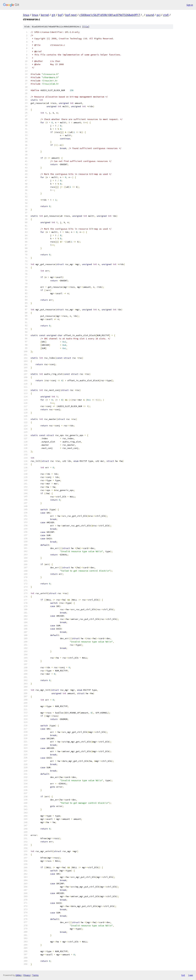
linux (26, 15)
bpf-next (71, 15)
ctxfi (166, 15)
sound (150, 15)
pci (158, 15)
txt (183, 975)
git (53, 15)
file (86, 27)
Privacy (27, 975)
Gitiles (18, 975)
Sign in (190, 5)
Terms (35, 975)
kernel (45, 15)
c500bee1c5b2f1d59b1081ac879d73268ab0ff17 (110, 15)
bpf (60, 15)
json (190, 975)
